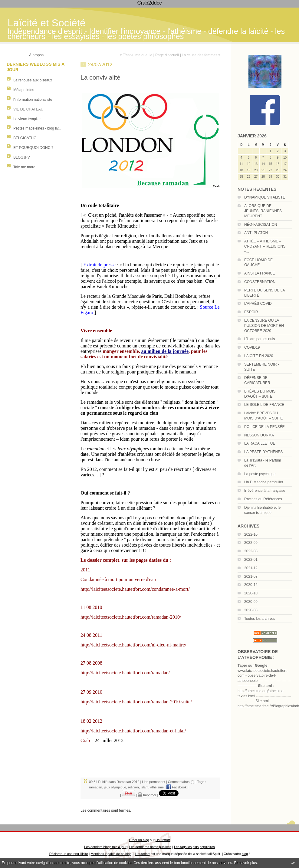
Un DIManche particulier (264, 482)
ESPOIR (251, 312)
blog (245, 854)
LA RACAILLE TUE (260, 443)
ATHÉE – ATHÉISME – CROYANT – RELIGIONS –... (265, 246)
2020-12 (251, 585)
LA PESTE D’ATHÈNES (263, 452)
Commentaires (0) (181, 782)
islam (145, 787)
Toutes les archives (260, 619)
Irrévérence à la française (265, 491)
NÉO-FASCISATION (261, 225)
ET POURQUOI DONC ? (33, 148)
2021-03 (251, 577)
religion (133, 787)
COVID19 (252, 347)
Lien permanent (153, 782)
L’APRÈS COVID (258, 304)
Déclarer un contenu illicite (69, 854)
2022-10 (251, 534)
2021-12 (251, 568)
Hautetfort (163, 840)
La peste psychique (260, 474)
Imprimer (147, 795)
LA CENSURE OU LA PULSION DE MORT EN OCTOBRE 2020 (264, 326)
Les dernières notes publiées (150, 847)
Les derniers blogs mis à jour (105, 847)
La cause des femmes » (201, 55)
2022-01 (251, 560)
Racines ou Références (263, 499)
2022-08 (251, 551)
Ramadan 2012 (128, 782)
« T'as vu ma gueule (136, 55)
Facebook (176, 787)
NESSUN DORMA (259, 435)
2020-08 (251, 610)
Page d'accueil (167, 55)
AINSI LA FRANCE (260, 273)
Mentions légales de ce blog (111, 854)
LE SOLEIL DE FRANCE (264, 405)
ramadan (95, 787)
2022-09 (251, 543)
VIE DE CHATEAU (28, 109)
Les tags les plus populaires (194, 847)
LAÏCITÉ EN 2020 (259, 356)
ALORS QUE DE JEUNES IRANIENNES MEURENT (263, 211)
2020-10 (251, 593)
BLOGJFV (22, 157)
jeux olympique (115, 787)
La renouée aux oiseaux (33, 80)
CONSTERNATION (260, 282)
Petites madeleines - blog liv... (37, 128)
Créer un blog (139, 840)
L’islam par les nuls (260, 339)
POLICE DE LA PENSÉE (264, 427)
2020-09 (251, 602)
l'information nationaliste (33, 100)
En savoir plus (245, 863)
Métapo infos (24, 90)
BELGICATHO (25, 138)
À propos (36, 55)
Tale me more (24, 167)
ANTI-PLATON (256, 233)
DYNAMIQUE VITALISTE (265, 197)
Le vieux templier (27, 119)
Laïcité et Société (47, 23)
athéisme (157, 787)
